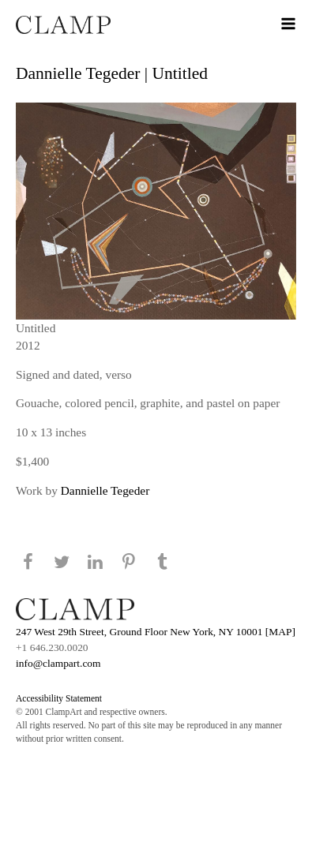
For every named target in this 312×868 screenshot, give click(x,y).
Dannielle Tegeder (105, 490)
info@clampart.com (58, 663)
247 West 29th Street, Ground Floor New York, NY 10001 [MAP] (156, 632)
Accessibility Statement (59, 698)
